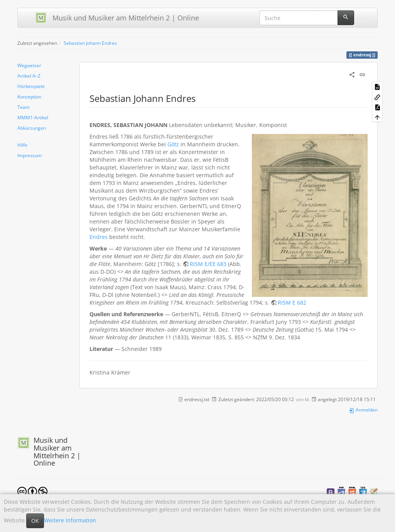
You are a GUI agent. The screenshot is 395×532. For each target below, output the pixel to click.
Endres (99, 237)
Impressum (30, 155)
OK (35, 521)
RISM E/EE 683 (208, 264)
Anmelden (363, 410)
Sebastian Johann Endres (90, 43)
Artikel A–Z (29, 76)
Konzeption (29, 97)
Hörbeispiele (31, 86)
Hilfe (22, 145)
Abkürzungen (32, 128)
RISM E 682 (292, 302)
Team (24, 107)
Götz (173, 144)
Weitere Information (70, 520)
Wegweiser (29, 65)
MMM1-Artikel (33, 117)
